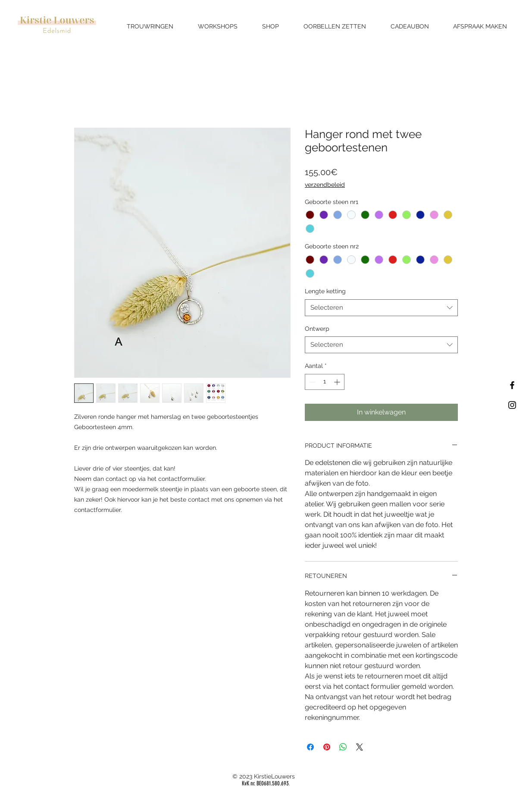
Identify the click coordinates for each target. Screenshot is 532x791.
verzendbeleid (325, 185)
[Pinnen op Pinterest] (327, 747)
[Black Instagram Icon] (512, 405)
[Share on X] (360, 747)
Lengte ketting (325, 291)
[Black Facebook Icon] (512, 385)
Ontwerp (317, 329)
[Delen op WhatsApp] (343, 747)
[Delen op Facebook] (310, 747)
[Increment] (338, 382)
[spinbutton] (325, 382)
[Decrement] (311, 382)
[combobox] (381, 308)
